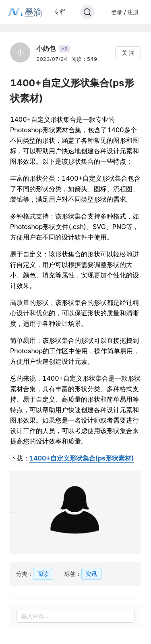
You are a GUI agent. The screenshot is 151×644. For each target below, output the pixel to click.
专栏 (60, 11)
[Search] (87, 12)
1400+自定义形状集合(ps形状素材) (82, 458)
